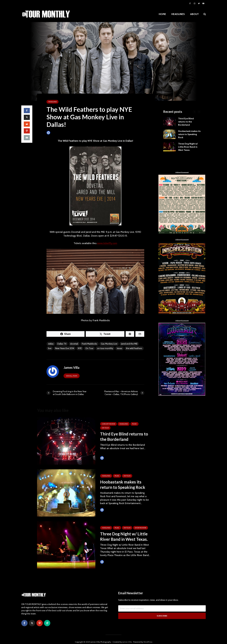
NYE (80, 348)
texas (119, 348)
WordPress (148, 637)
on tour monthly (105, 348)
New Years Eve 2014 (65, 348)
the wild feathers (134, 348)
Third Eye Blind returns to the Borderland (124, 437)
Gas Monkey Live (109, 344)
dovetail (74, 344)
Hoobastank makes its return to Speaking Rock (123, 485)
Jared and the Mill (129, 344)
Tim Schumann (109, 458)
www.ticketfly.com (107, 243)
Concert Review (108, 424)
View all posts (72, 376)
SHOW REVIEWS (141, 528)
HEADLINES (178, 14)
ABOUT (194, 14)
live (50, 348)
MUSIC (134, 424)
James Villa (54, 133)
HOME (162, 14)
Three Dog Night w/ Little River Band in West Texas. (124, 537)
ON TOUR (105, 428)
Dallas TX (62, 344)
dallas (51, 344)
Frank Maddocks (89, 344)
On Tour (89, 348)
